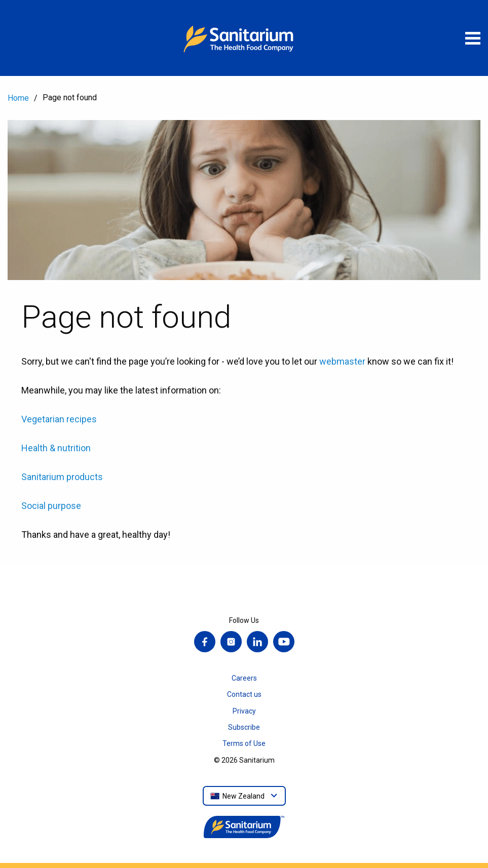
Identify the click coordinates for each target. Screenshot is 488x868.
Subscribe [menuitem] (244, 727)
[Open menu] (473, 38)
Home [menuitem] (18, 98)
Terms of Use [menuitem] (244, 743)
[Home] (244, 38)
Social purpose (51, 506)
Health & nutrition (56, 448)
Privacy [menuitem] (244, 711)
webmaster (342, 361)
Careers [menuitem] (244, 678)
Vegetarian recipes (59, 419)
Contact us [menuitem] (244, 694)
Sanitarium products (62, 477)
